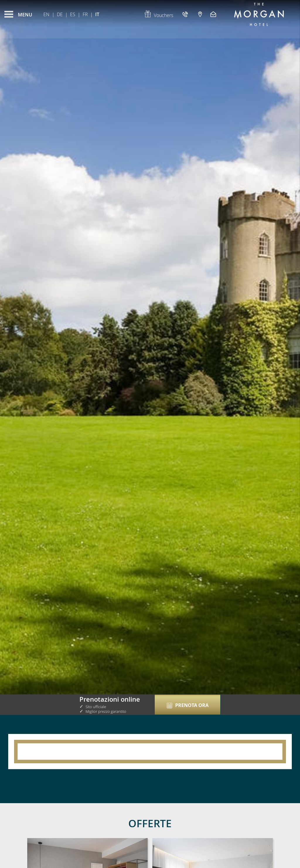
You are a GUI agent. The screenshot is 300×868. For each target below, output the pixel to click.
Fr (85, 14)
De (60, 14)
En (46, 14)
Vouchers (158, 15)
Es (73, 14)
